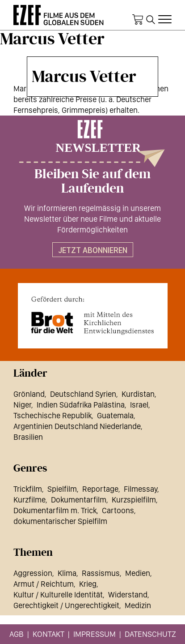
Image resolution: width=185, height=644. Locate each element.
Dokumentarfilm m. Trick (55, 510)
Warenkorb (138, 20)
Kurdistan (138, 394)
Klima (67, 573)
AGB (17, 634)
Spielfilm (62, 489)
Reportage (100, 489)
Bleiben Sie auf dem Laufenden (92, 181)
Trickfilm (28, 489)
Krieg (88, 584)
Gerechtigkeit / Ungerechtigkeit (66, 605)
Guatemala (115, 415)
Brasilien (28, 437)
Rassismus (101, 573)
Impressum (95, 634)
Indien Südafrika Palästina (81, 405)
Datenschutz (150, 634)
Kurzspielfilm (134, 500)
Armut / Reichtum (44, 584)
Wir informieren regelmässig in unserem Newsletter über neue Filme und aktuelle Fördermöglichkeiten (92, 219)
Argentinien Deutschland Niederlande (77, 426)
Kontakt (48, 634)
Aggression (33, 573)
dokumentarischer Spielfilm (60, 521)
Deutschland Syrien (83, 394)
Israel (139, 405)
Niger (22, 405)
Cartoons (118, 510)
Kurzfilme (29, 500)
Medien (138, 573)
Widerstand (128, 595)
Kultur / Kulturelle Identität (58, 595)
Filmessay (141, 489)
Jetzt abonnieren (93, 250)
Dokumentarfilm (79, 500)
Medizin (138, 605)
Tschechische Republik (53, 415)
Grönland (29, 394)
